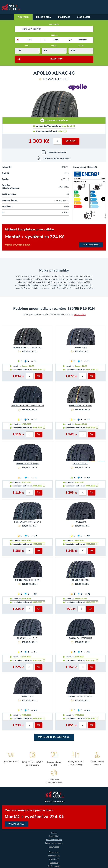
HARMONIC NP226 (28, 581)
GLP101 (81, 581)
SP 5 (81, 522)
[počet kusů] (57, 142)
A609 (81, 348)
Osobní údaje (54, 836)
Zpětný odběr (54, 847)
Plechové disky (43, 17)
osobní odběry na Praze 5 (57, 159)
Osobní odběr (86, 17)
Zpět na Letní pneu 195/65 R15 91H (54, 738)
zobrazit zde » (80, 315)
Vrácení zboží (54, 859)
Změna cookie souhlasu (54, 843)
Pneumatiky (21, 17)
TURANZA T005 (28, 348)
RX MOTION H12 (28, 464)
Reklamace (54, 863)
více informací (54, 238)
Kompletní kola (54, 856)
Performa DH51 (27, 639)
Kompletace (65, 17)
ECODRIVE (81, 464)
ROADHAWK (81, 406)
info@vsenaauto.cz (56, 801)
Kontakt (54, 832)
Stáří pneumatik (54, 866)
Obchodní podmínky (54, 839)
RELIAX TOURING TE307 (28, 406)
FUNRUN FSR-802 (27, 522)
